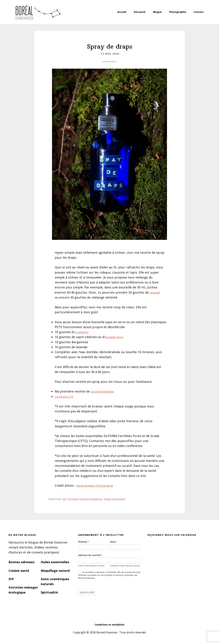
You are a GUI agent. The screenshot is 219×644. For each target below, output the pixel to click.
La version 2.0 (65, 396)
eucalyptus (82, 332)
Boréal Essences (38, 12)
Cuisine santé (19, 571)
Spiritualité (49, 592)
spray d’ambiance (104, 391)
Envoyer (87, 592)
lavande (155, 292)
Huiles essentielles (115, 499)
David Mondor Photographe (97, 485)
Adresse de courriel (90, 555)
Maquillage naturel (55, 571)
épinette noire (115, 337)
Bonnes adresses (21, 562)
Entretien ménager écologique (85, 499)
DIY (65, 499)
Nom (114, 542)
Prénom (83, 542)
